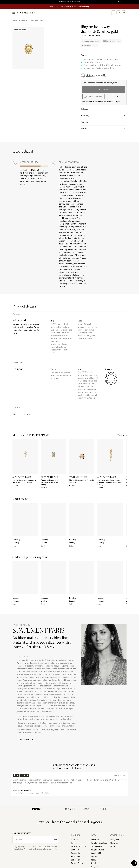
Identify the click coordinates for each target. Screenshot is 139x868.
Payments (75, 853)
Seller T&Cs (76, 860)
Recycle (94, 867)
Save (115, 96)
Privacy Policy (77, 863)
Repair (94, 863)
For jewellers (122, 2)
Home (15, 20)
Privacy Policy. (18, 849)
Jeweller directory (99, 843)
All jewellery (24, 20)
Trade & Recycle (93, 96)
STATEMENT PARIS (37, 20)
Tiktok (113, 846)
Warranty (75, 850)
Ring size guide (97, 850)
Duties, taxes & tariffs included (70, 2)
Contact (75, 840)
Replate (94, 860)
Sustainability (97, 853)
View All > (122, 435)
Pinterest (114, 843)
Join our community (81, 7)
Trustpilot (46, 793)
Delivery (75, 843)
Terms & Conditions (46, 847)
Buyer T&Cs (76, 857)
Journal (94, 857)
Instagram (114, 840)
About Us (95, 840)
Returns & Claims (79, 846)
